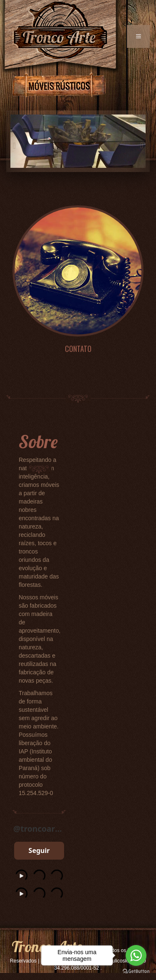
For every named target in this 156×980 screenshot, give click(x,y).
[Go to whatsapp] (136, 955)
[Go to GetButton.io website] (136, 971)
